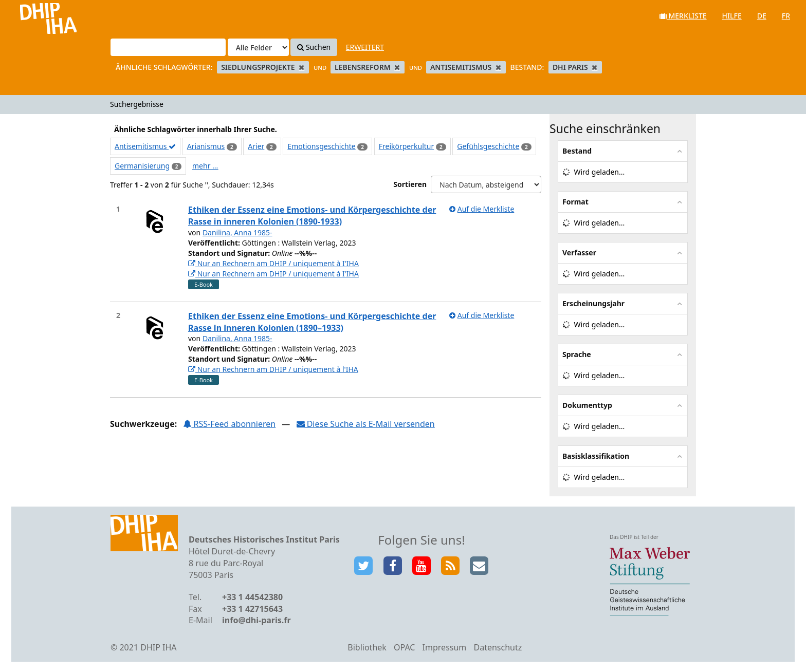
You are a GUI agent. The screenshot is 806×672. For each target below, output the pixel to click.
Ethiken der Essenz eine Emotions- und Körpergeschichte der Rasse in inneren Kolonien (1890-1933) (312, 216)
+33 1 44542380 (252, 597)
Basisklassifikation (596, 456)
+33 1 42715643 (252, 609)
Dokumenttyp (587, 405)
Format (575, 202)
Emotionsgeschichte (321, 146)
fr (786, 16)
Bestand (577, 151)
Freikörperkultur (407, 146)
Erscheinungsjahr (593, 303)
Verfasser (579, 253)
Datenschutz (498, 647)
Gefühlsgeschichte (488, 146)
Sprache (577, 354)
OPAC (404, 647)
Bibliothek (367, 647)
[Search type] (258, 47)
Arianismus (206, 146)
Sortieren (410, 184)
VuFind (35, 16)
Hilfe (732, 16)
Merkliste (683, 16)
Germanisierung (142, 166)
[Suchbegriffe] (168, 47)
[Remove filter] (301, 67)
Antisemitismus (145, 146)
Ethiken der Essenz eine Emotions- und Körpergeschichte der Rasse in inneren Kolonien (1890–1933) (312, 322)
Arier (256, 146)
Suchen (314, 47)
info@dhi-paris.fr (257, 620)
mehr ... (205, 166)
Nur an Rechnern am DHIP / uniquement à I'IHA (273, 263)
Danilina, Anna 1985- (237, 232)
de (762, 16)
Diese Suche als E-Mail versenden (366, 424)
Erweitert (365, 47)
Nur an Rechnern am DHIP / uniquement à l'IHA (273, 369)
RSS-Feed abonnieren (229, 424)
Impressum (445, 647)
